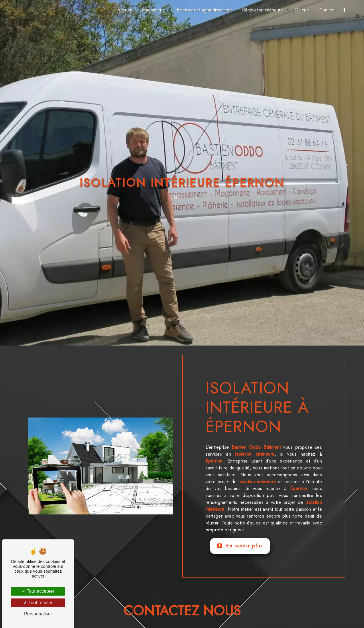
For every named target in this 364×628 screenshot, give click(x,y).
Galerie (302, 10)
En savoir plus (240, 546)
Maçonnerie (154, 10)
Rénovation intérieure (262, 10)
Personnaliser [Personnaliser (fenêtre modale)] (38, 614)
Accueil (125, 10)
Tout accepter (38, 591)
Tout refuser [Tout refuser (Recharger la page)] (38, 603)
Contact (327, 10)
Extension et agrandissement (204, 10)
